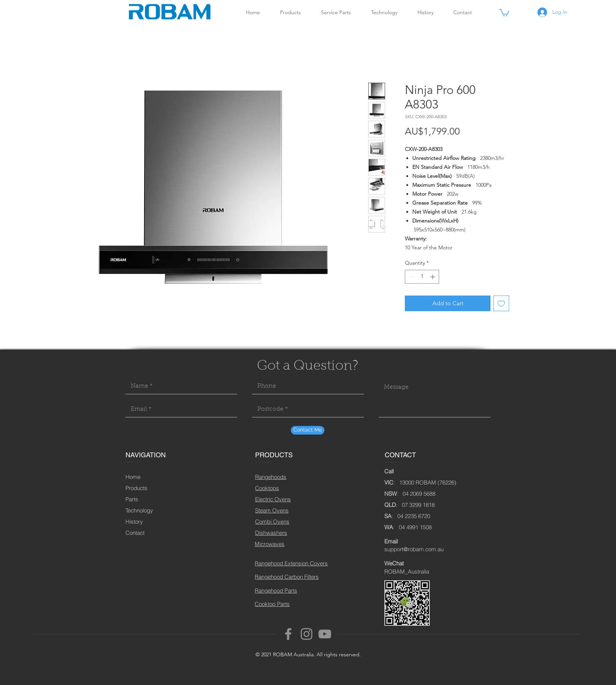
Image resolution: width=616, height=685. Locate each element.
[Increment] (433, 277)
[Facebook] (288, 634)
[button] (504, 12)
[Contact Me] (308, 430)
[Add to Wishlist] (501, 303)
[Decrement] (411, 277)
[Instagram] (307, 634)
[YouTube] (325, 634)
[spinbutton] (422, 277)
